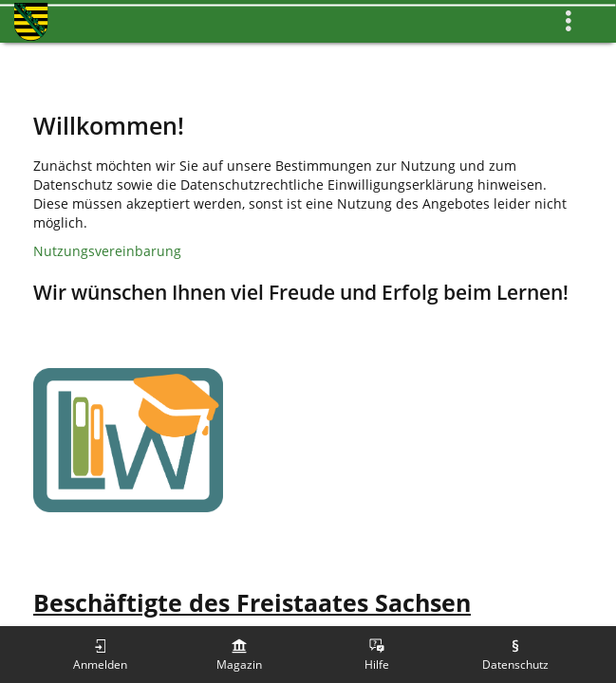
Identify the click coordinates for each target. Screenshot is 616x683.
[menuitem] (101, 655)
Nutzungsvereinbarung (107, 251)
